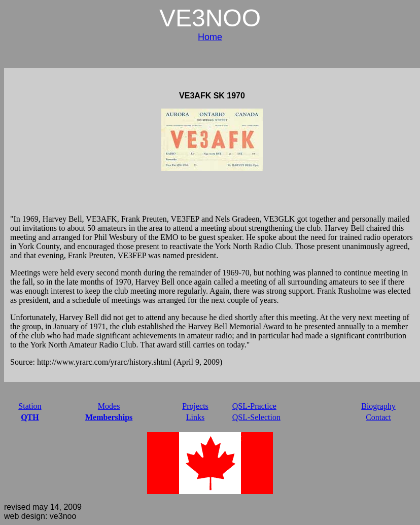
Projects (195, 406)
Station (30, 406)
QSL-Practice (254, 406)
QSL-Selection (256, 417)
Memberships (109, 417)
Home (210, 37)
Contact (378, 417)
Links (195, 417)
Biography (378, 406)
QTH (30, 417)
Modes (109, 406)
